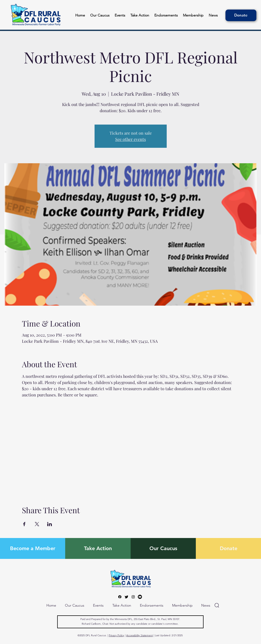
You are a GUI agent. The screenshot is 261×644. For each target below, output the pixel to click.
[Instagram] (133, 597)
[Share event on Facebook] (24, 524)
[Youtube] (140, 597)
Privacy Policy (116, 635)
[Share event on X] (37, 524)
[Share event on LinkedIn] (50, 524)
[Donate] (241, 15)
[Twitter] (127, 597)
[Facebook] (120, 597)
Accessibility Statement (140, 635)
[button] (166, 15)
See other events (130, 139)
